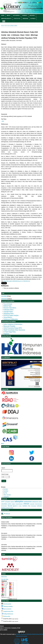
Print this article (7, 604)
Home (3, 15)
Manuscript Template (9, 326)
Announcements (6, 18)
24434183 (4, 299)
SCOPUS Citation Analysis (11, 315)
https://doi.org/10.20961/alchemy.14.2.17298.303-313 (17, 281)
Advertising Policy (8, 314)
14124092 (4, 296)
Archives (32, 15)
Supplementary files (8, 611)
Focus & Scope (8, 304)
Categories (16, 15)
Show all (7, 514)
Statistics (17, 18)
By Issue (6, 489)
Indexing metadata (8, 606)
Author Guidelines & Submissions (13, 324)
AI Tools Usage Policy (10, 332)
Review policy (7, 616)
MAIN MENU (4, 21)
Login (34, 2)
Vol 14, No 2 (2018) (9, 26)
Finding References (8, 614)
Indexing (25, 18)
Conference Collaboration (11, 319)
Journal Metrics (8, 317)
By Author (6, 491)
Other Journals (7, 495)
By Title (5, 493)
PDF (3, 121)
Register (39, 2)
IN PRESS (33, 18)
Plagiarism (6, 334)
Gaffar (16, 26)
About (9, 15)
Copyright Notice (8, 312)
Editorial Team (7, 306)
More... (3, 444)
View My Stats (5, 579)
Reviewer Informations (10, 308)
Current (25, 15)
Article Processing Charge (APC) (13, 328)
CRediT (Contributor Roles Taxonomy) (14, 330)
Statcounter (4, 577)
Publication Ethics (8, 310)
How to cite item (7, 609)
